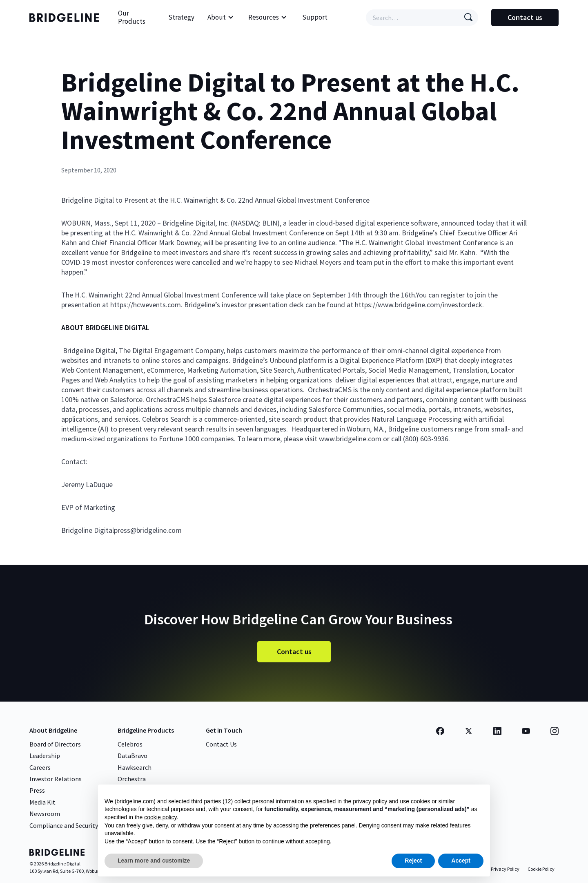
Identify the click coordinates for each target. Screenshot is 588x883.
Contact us (525, 17)
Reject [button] (413, 861)
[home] (66, 18)
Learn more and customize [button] (154, 861)
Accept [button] (461, 861)
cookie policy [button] (160, 817)
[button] (221, 18)
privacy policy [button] (370, 801)
